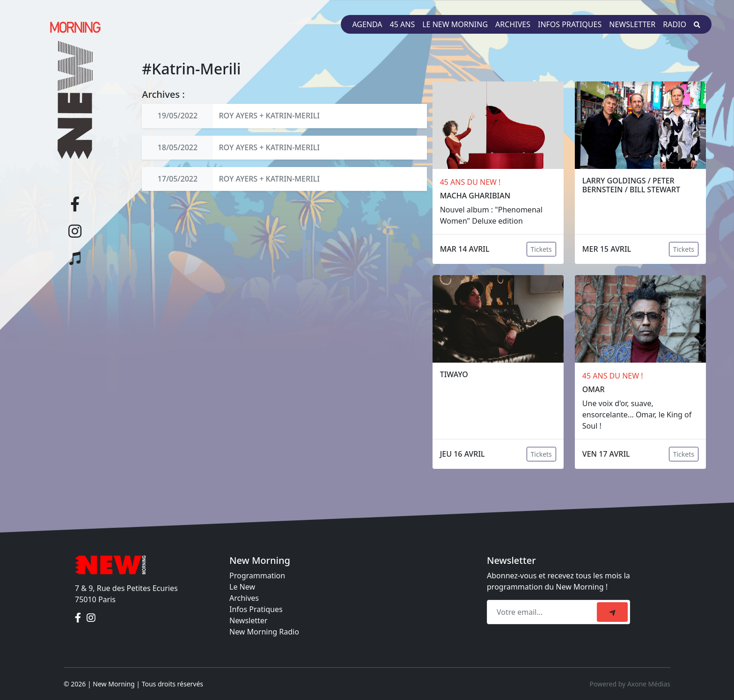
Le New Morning (455, 24)
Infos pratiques (570, 24)
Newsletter (632, 24)
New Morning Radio (264, 632)
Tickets (541, 249)
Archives (513, 24)
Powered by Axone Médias (630, 684)
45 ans (403, 24)
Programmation (257, 576)
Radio (675, 24)
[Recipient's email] (543, 612)
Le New (242, 587)
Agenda (367, 24)
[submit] (612, 612)
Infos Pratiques (256, 609)
